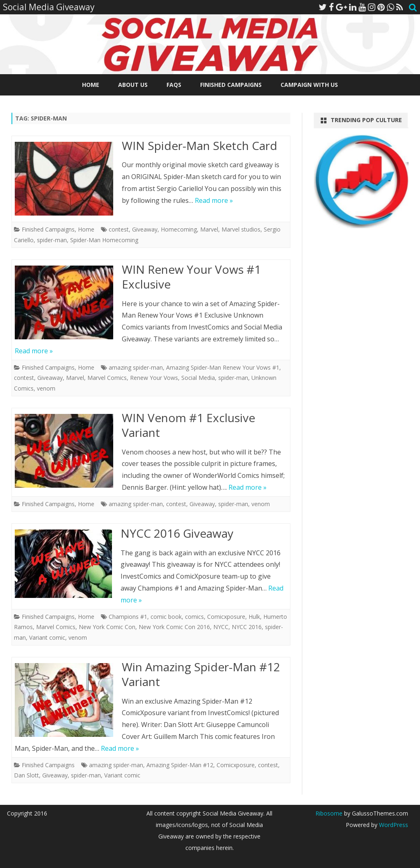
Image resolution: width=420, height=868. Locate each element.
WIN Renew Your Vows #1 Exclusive (191, 277)
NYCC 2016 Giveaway (177, 533)
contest (119, 229)
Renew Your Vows (154, 378)
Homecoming (179, 229)
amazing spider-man (136, 367)
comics (194, 617)
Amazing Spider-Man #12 (180, 765)
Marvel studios (241, 229)
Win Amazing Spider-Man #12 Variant (201, 674)
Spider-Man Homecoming (104, 240)
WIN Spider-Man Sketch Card (200, 145)
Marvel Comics (107, 378)
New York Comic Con (107, 627)
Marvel (209, 229)
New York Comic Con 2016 (174, 627)
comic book (166, 617)
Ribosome (329, 813)
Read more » (214, 200)
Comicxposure (226, 617)
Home (91, 85)
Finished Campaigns (231, 85)
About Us (133, 85)
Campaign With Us (309, 85)
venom (46, 388)
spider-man (52, 240)
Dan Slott (26, 775)
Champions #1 (128, 617)
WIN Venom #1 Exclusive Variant (188, 425)
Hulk (254, 617)
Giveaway (145, 229)
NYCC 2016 (247, 627)
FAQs (174, 85)
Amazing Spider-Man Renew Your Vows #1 (223, 367)
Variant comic (47, 637)
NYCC (221, 627)
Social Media (198, 378)
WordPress (393, 825)
